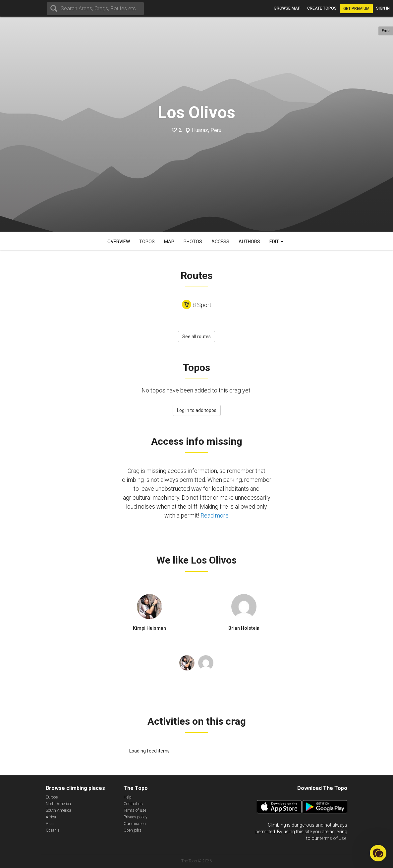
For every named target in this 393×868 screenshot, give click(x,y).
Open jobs (133, 830)
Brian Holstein (244, 628)
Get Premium (356, 9)
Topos (147, 242)
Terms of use (135, 810)
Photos (193, 242)
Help (128, 797)
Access (220, 242)
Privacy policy (136, 817)
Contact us (133, 804)
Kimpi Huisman (149, 628)
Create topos (322, 8)
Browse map (287, 8)
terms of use (333, 838)
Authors (249, 242)
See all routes (196, 337)
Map (169, 242)
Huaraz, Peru (207, 130)
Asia (50, 824)
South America (58, 810)
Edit (276, 242)
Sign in (383, 8)
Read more (215, 515)
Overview (119, 242)
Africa (51, 817)
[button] (378, 853)
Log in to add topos (197, 410)
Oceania (53, 830)
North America (58, 804)
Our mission (135, 824)
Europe (52, 797)
